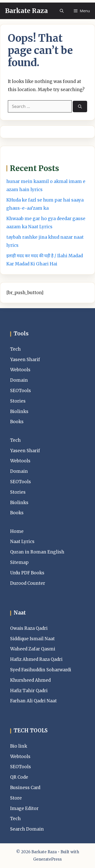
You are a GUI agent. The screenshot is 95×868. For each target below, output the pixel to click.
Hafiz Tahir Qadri (29, 691)
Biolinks (19, 411)
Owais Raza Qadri (29, 628)
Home (17, 531)
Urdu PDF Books (27, 573)
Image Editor (24, 808)
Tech (15, 349)
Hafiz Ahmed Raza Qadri (36, 659)
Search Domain (27, 829)
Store (16, 798)
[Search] (80, 106)
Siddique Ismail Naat (32, 639)
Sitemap (19, 562)
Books (17, 422)
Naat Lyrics (22, 542)
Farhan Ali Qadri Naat (33, 701)
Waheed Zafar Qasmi (33, 649)
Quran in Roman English (37, 552)
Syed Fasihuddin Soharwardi (41, 670)
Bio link (19, 746)
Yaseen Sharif (25, 360)
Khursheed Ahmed (30, 680)
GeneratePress (48, 859)
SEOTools (21, 391)
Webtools (20, 370)
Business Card (25, 788)
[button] (62, 11)
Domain (19, 380)
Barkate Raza (26, 11)
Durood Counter (28, 583)
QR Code (19, 777)
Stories (18, 401)
